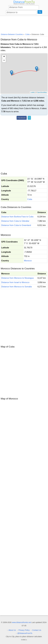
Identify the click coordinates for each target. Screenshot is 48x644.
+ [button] (4, 57)
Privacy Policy (24, 630)
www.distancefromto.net (22, 622)
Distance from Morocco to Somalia (17, 287)
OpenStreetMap (42, 92)
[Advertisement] (24, 24)
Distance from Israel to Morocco (15, 282)
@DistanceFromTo (25, 633)
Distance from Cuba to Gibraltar (15, 221)
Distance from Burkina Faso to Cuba (17, 217)
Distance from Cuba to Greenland (16, 225)
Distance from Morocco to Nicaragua (17, 278)
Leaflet (32, 92)
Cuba (30, 199)
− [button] (4, 60)
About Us (12, 630)
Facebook (22, 118)
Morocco (28, 261)
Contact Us (37, 630)
